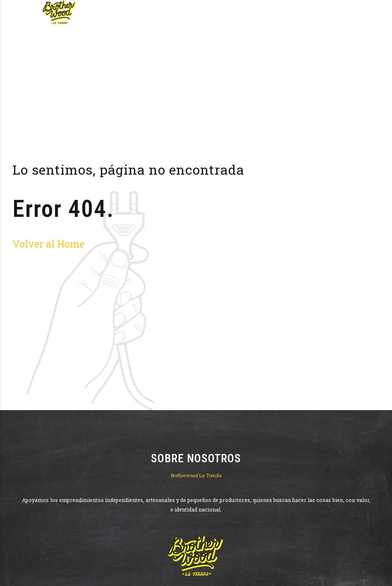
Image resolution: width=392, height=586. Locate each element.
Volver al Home (48, 244)
